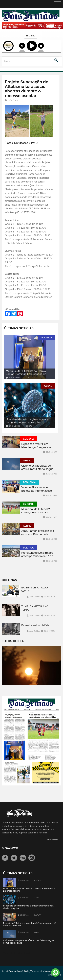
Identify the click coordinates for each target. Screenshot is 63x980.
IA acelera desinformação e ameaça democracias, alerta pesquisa (27, 421)
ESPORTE (28, 504)
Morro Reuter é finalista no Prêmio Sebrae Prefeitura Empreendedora (26, 373)
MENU (31, 36)
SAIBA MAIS (52, 840)
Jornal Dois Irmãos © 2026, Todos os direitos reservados (31, 971)
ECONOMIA (29, 482)
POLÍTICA (47, 338)
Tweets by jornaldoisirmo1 (17, 953)
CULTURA (28, 439)
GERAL (48, 386)
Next (59, 35)
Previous (5, 35)
